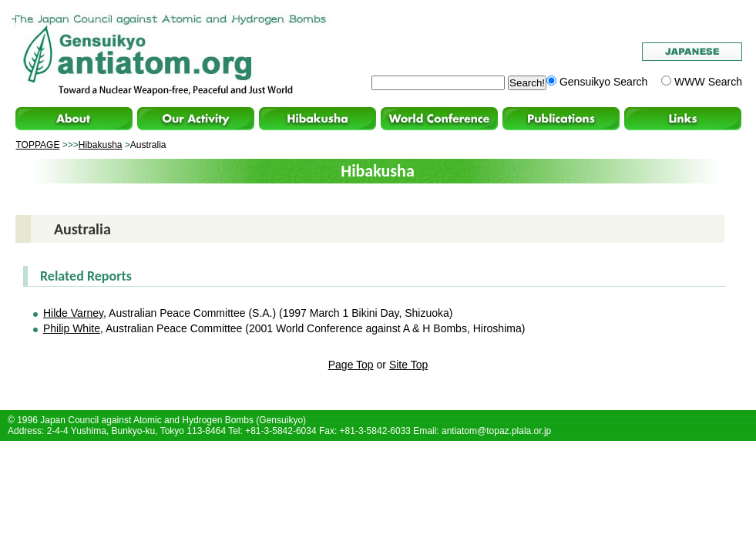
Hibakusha (101, 145)
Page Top (351, 365)
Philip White (72, 328)
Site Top (408, 365)
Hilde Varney (73, 313)
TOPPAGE (38, 145)
